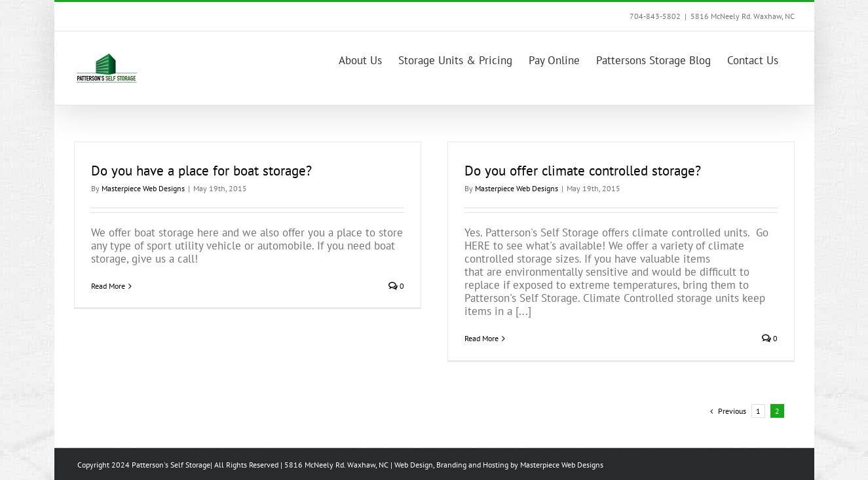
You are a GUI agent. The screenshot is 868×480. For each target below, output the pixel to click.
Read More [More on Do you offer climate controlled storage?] (481, 338)
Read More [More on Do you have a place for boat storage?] (108, 286)
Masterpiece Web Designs (143, 188)
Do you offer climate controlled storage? (583, 171)
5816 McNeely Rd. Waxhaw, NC (743, 16)
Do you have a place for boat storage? (201, 171)
